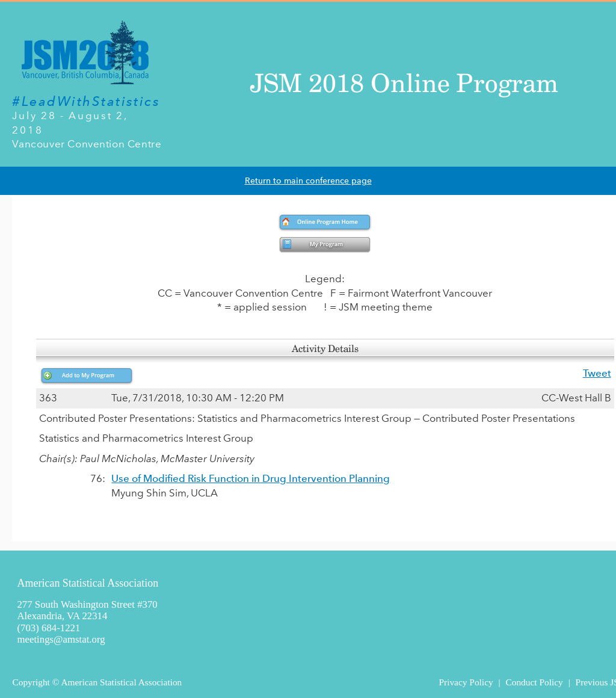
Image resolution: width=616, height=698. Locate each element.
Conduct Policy (534, 682)
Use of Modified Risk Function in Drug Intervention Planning (251, 478)
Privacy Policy (466, 682)
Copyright (31, 682)
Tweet (597, 373)
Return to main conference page (308, 181)
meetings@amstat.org (61, 639)
